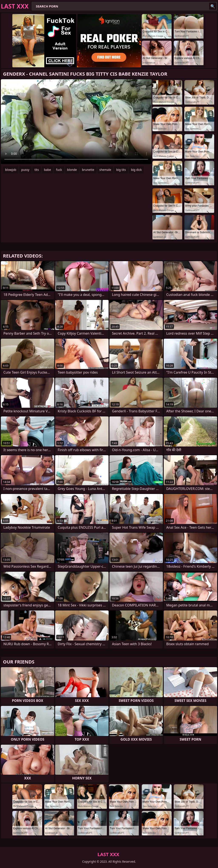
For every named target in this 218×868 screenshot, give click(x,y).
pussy (25, 170)
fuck (59, 170)
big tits (121, 170)
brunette (88, 170)
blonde (72, 170)
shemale (105, 170)
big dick (136, 170)
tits (37, 170)
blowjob (11, 170)
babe (47, 170)
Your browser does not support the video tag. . (76, 122)
